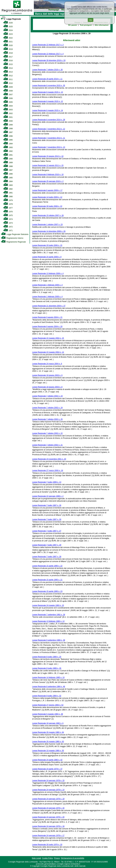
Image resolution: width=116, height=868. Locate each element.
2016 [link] (8, 61)
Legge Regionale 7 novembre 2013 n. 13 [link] (49, 147)
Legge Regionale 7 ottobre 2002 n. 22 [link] (47, 433)
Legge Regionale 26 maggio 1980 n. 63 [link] (48, 742)
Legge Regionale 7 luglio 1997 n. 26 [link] (47, 505)
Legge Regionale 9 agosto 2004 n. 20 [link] (47, 327)
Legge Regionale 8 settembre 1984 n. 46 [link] (49, 687)
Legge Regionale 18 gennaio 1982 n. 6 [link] (48, 723)
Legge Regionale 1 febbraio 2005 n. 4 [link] (47, 297)
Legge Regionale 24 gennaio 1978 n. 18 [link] (48, 826)
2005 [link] (8, 102)
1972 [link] (8, 227)
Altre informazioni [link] (101, 25)
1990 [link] (8, 159)
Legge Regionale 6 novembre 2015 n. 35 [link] (49, 86)
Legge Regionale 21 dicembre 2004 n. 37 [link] (49, 306)
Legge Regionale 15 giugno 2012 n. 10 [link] (48, 156)
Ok (91, 20)
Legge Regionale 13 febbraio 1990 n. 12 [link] (48, 621)
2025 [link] (8, 27)
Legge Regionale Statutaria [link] (15, 234)
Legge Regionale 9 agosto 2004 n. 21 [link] (47, 317)
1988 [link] (8, 166)
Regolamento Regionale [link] (13, 242)
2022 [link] (8, 38)
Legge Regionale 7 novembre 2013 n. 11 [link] (49, 138)
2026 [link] (8, 23)
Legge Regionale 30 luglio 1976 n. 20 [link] (47, 845)
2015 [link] (8, 64)
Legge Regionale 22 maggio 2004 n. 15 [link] (48, 338)
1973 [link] (8, 223)
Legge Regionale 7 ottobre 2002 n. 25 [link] (47, 419)
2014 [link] (8, 68)
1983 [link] (8, 185)
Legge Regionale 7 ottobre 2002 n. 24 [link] (47, 408)
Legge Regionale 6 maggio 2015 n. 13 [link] (48, 92)
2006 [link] (8, 98)
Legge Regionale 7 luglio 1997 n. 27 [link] (47, 531)
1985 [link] (8, 178)
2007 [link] (8, 95)
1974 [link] (8, 219)
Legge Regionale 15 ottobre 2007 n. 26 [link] (48, 215)
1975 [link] (8, 215)
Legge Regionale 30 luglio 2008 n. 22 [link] (47, 206)
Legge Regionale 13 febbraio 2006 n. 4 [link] (48, 273)
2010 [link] (8, 83)
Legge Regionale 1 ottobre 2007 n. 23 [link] (47, 225)
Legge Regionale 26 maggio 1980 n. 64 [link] (48, 732)
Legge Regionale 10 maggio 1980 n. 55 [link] (48, 751)
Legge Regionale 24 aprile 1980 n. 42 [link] (47, 760)
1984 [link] (8, 181)
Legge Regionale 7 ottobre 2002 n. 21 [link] (47, 445)
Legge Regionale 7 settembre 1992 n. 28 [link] (49, 615)
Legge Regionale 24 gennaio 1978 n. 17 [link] (48, 836)
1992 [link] (8, 151)
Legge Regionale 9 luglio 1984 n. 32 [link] (47, 696)
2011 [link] (8, 79)
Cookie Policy (48, 858)
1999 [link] (8, 125)
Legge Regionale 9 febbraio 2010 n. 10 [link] (48, 175)
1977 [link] (8, 208)
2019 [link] (8, 49)
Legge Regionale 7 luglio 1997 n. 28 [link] (47, 557)
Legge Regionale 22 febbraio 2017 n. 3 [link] (48, 45)
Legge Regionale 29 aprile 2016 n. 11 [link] (47, 79)
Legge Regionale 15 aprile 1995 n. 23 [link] (47, 591)
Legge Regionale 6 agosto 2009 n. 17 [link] (47, 190)
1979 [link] (8, 200)
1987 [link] (8, 170)
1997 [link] (8, 132)
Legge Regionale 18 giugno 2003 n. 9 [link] (47, 375)
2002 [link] (8, 113)
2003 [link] (8, 110)
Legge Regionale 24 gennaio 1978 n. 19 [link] (48, 799)
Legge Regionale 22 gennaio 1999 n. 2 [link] (48, 496)
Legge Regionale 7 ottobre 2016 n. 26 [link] (47, 70)
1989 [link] (8, 163)
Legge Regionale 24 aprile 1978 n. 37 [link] (47, 769)
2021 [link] (8, 42)
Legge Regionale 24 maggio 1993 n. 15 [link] (48, 605)
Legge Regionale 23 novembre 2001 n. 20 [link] (49, 459)
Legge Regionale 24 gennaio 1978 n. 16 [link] (48, 808)
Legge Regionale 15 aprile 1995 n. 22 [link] (47, 566)
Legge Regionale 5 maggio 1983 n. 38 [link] (48, 714)
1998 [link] (8, 129)
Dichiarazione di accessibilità (73, 858)
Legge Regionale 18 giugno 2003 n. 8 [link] (47, 387)
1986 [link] (8, 174)
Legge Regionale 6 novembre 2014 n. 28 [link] (49, 120)
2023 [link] (8, 34)
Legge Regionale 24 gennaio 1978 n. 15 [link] (48, 781)
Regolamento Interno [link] (12, 238)
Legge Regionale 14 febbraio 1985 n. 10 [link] (48, 677)
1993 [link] (8, 147)
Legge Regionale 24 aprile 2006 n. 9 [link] (47, 257)
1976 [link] (8, 212)
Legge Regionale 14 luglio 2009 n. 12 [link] (47, 197)
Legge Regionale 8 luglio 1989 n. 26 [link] (47, 668)
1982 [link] (8, 189)
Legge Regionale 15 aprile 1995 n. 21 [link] (47, 580)
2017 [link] (8, 57)
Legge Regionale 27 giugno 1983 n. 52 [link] (48, 705)
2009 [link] (8, 87)
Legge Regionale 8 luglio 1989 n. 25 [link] (47, 657)
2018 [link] (8, 53)
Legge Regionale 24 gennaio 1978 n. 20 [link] (48, 817)
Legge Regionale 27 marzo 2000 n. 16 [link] (48, 470)
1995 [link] (8, 140)
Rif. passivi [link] (73, 25)
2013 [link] (8, 72)
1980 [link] (8, 197)
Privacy (57, 858)
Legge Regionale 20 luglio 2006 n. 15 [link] (47, 245)
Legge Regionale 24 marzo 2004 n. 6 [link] (47, 364)
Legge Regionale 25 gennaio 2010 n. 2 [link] (48, 181)
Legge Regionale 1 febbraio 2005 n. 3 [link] (47, 285)
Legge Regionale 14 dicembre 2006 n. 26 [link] (49, 231)
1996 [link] (8, 136)
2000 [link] (8, 121)
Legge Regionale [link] (11, 19)
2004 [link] (8, 106)
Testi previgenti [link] (86, 25)
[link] (17, 15)
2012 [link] (8, 76)
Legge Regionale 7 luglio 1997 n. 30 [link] (47, 519)
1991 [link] (8, 155)
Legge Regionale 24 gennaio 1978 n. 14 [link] (48, 790)
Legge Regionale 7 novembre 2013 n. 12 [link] (49, 129)
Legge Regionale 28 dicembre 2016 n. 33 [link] (49, 60)
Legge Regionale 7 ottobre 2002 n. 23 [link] (47, 396)
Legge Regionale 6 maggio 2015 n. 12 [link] (48, 101)
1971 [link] (8, 231)
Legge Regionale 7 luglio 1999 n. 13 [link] (47, 482)
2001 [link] (8, 117)
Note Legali (36, 858)
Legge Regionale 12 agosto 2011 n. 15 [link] (48, 165)
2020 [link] (8, 45)
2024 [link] (8, 30)
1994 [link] (8, 144)
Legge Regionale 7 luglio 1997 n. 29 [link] (47, 545)
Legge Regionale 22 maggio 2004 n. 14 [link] (48, 352)
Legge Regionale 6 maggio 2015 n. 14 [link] (48, 110)
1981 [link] (8, 193)
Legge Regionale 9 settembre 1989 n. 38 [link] (49, 640)
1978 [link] (8, 204)
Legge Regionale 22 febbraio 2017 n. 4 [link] (48, 54)
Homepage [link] (54, 10)
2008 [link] (8, 91)
